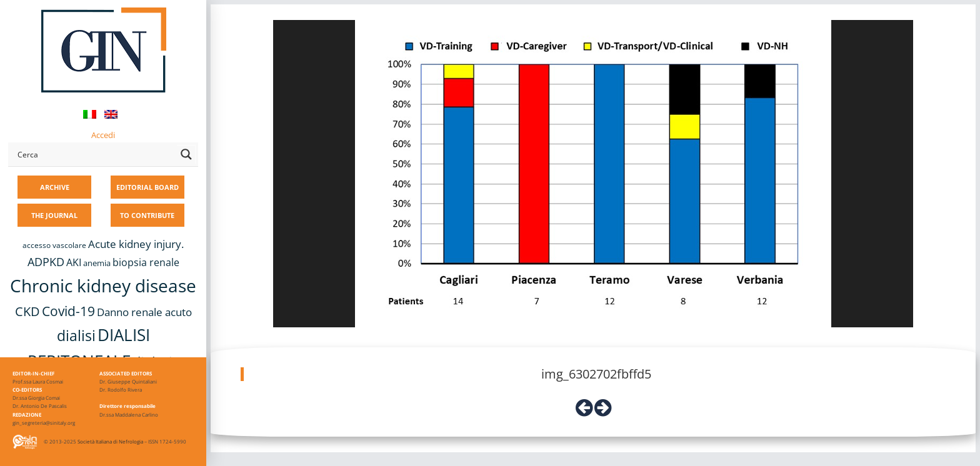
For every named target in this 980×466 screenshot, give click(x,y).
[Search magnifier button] (186, 154)
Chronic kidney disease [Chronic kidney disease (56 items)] (103, 285)
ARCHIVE (55, 187)
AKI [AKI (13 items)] (74, 262)
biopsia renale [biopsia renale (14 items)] (146, 262)
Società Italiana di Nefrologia (110, 441)
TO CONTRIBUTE (147, 215)
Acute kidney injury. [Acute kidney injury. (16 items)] (136, 244)
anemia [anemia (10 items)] (97, 263)
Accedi (103, 135)
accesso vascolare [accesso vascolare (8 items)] (54, 245)
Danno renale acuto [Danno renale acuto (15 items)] (144, 312)
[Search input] (94, 154)
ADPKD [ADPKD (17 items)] (46, 262)
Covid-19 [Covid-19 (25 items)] (68, 311)
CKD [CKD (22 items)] (27, 311)
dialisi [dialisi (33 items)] (76, 335)
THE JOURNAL (54, 215)
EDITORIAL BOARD (147, 187)
